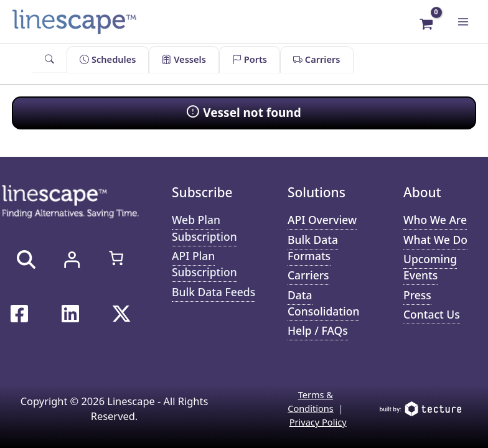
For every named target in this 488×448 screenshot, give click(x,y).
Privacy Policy (318, 422)
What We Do (435, 240)
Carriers (317, 59)
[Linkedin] (70, 314)
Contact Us (432, 314)
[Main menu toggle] (463, 22)
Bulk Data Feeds (213, 292)
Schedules (108, 59)
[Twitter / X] (121, 314)
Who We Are (435, 220)
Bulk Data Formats (313, 248)
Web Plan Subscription (204, 228)
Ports (250, 59)
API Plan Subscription (204, 264)
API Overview (322, 220)
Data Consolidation (323, 303)
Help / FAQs (318, 330)
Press (417, 295)
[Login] (72, 259)
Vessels (184, 59)
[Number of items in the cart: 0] (116, 258)
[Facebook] (19, 314)
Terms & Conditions (311, 401)
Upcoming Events (430, 267)
